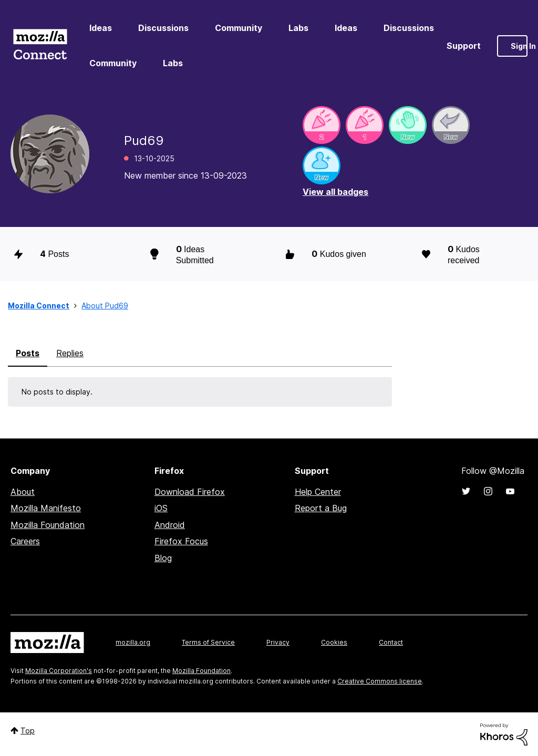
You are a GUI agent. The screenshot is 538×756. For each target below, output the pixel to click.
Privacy (278, 642)
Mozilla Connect (40, 46)
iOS (161, 508)
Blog (163, 558)
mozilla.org (133, 642)
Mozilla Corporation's (59, 671)
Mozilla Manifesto (46, 508)
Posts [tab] (28, 353)
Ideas (101, 28)
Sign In (519, 46)
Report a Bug (321, 508)
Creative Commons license (380, 681)
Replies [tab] (70, 353)
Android (170, 525)
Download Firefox (190, 492)
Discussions (163, 28)
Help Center (318, 492)
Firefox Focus (181, 541)
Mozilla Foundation (48, 525)
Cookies (334, 642)
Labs (298, 28)
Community (239, 28)
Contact (391, 642)
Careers (25, 541)
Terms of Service (208, 642)
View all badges (335, 192)
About (23, 492)
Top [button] (28, 731)
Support (464, 46)
